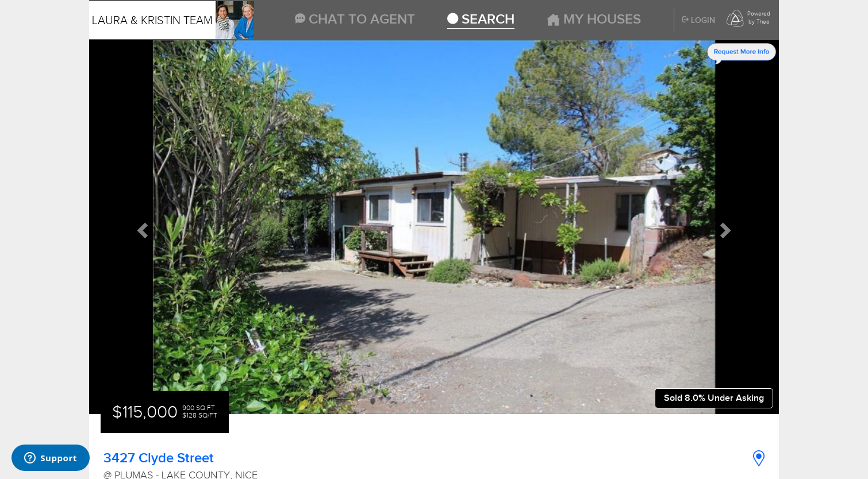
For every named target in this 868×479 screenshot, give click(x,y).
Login (699, 21)
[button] (141, 227)
